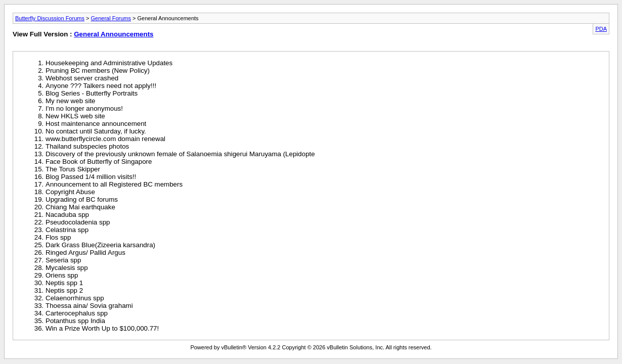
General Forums (110, 18)
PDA (601, 29)
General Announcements (114, 34)
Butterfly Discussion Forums (50, 18)
